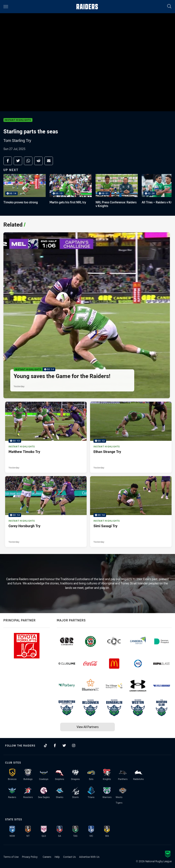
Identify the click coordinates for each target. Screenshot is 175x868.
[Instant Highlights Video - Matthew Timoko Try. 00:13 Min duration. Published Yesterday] (46, 437)
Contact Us (69, 857)
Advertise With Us (89, 857)
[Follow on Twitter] (64, 745)
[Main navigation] (6, 7)
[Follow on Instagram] (74, 745)
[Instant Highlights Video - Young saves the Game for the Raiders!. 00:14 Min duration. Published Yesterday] (87, 315)
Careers (47, 857)
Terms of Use (11, 857)
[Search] (169, 6)
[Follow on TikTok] (45, 745)
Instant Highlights (18, 120)
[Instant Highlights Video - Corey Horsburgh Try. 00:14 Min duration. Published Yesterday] (46, 512)
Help (57, 857)
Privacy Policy (30, 857)
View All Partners (88, 727)
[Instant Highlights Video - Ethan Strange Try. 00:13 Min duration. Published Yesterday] (131, 437)
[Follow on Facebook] (55, 745)
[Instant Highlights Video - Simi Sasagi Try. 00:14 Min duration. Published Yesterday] (131, 512)
